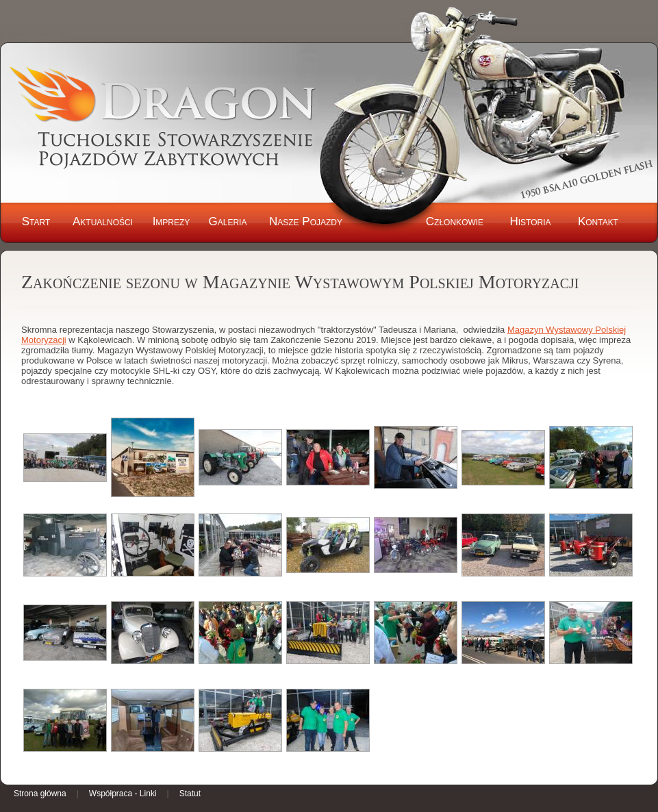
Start (36, 221)
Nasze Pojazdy (306, 221)
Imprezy (172, 221)
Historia (530, 221)
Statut (190, 794)
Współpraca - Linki (123, 794)
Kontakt (598, 221)
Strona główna (40, 794)
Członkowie (455, 221)
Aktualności (103, 221)
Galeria (228, 221)
